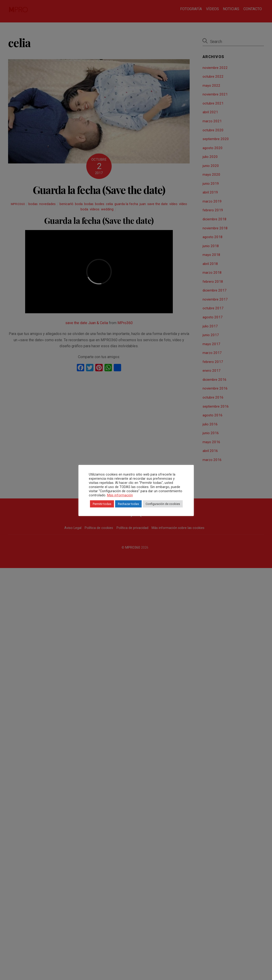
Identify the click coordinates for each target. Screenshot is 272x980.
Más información (118, 500)
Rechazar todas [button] (145, 509)
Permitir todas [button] (119, 509)
